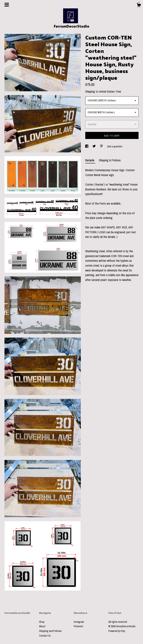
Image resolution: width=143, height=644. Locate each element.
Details (90, 160)
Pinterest (78, 626)
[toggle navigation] (7, 5)
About (42, 626)
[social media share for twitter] (94, 146)
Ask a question (115, 146)
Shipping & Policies (110, 160)
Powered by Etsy (117, 631)
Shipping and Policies (50, 631)
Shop (42, 622)
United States (107, 91)
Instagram (79, 622)
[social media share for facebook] (87, 146)
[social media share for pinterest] (102, 146)
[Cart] (139, 6)
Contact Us (45, 636)
